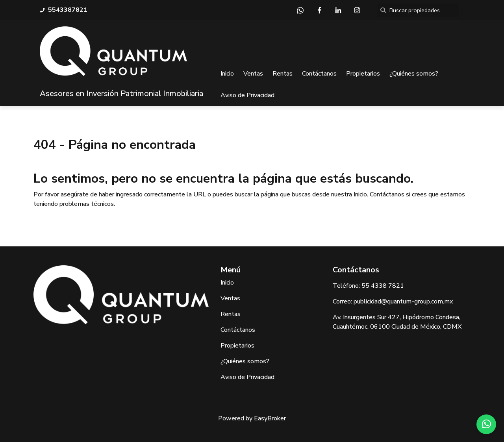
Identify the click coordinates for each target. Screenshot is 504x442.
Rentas (283, 74)
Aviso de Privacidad (247, 95)
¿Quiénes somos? (414, 74)
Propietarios (363, 74)
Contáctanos (319, 74)
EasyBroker (270, 418)
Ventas (253, 74)
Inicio (227, 74)
